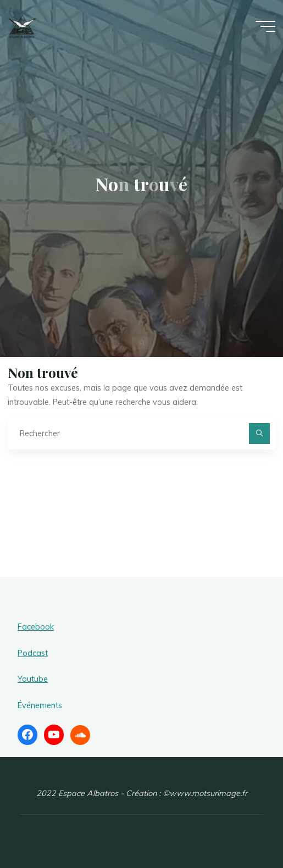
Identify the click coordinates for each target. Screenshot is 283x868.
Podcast (33, 653)
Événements (40, 705)
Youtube (33, 679)
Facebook (36, 627)
